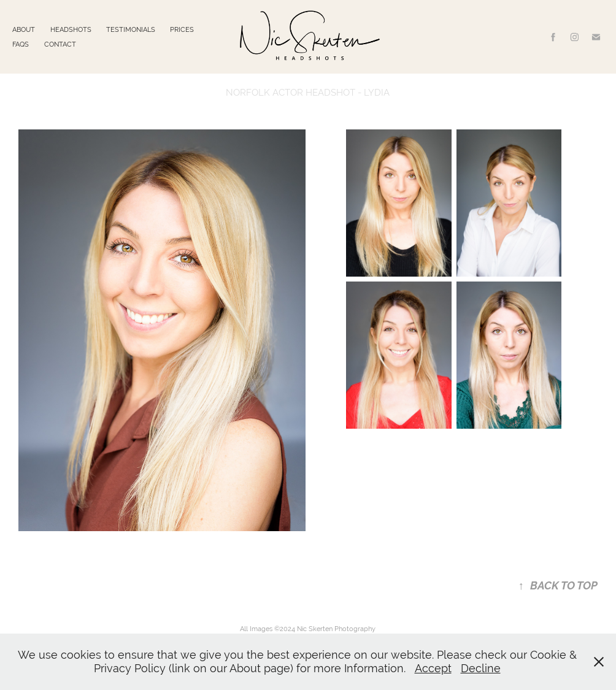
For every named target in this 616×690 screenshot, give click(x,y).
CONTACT (60, 44)
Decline (481, 668)
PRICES (182, 29)
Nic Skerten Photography (336, 629)
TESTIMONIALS (131, 29)
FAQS (21, 44)
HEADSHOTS (71, 29)
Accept (433, 668)
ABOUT (24, 29)
